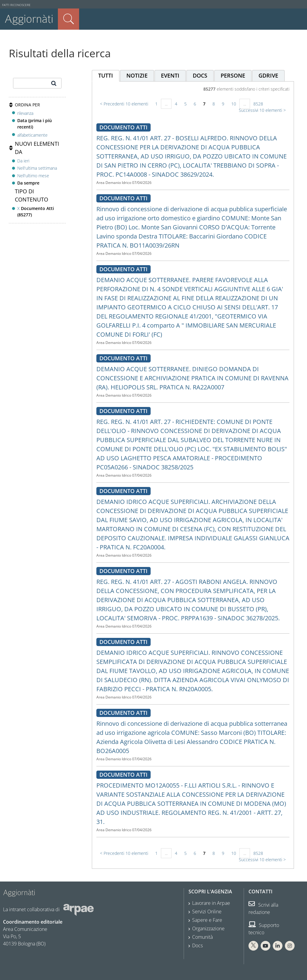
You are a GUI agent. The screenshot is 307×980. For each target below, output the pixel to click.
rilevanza (25, 113)
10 (234, 104)
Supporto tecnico (264, 929)
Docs (197, 945)
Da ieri (23, 161)
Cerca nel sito (68, 19)
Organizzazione (208, 928)
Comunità (202, 937)
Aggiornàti (29, 19)
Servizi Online (207, 912)
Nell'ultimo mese (33, 176)
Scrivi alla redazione (263, 908)
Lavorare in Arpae (211, 903)
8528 (258, 104)
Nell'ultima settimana (37, 168)
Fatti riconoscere (16, 5)
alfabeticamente (32, 135)
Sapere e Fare (207, 920)
